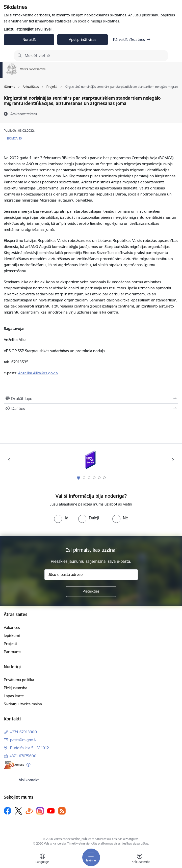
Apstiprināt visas (83, 39)
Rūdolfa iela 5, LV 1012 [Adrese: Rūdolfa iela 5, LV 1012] (30, 748)
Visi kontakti (29, 780)
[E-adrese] (14, 765)
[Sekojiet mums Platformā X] (18, 811)
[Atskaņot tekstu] (24, 114)
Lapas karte (14, 696)
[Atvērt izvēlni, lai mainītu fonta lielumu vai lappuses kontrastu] (140, 859)
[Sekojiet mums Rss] (62, 811)
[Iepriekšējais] (9, 460)
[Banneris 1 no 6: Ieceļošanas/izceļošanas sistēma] (91, 460)
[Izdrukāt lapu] (91, 399)
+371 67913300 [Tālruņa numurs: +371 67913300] (23, 732)
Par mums (12, 652)
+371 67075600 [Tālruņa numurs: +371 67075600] (23, 756)
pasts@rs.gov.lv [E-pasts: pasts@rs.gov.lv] (23, 740)
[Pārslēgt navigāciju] (91, 857)
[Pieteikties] (91, 592)
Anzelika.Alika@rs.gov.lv (38, 373)
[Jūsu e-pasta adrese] (91, 575)
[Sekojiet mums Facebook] (8, 811)
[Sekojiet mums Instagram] (40, 811)
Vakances (12, 627)
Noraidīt (29, 39)
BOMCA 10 (14, 138)
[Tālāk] (173, 460)
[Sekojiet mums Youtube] (51, 810)
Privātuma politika (19, 680)
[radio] (61, 518)
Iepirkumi (12, 636)
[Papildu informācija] (28, 765)
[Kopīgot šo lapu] (91, 408)
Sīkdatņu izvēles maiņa (23, 704)
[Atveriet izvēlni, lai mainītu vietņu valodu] (42, 859)
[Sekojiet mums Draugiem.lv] (29, 811)
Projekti (10, 644)
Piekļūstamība (16, 688)
